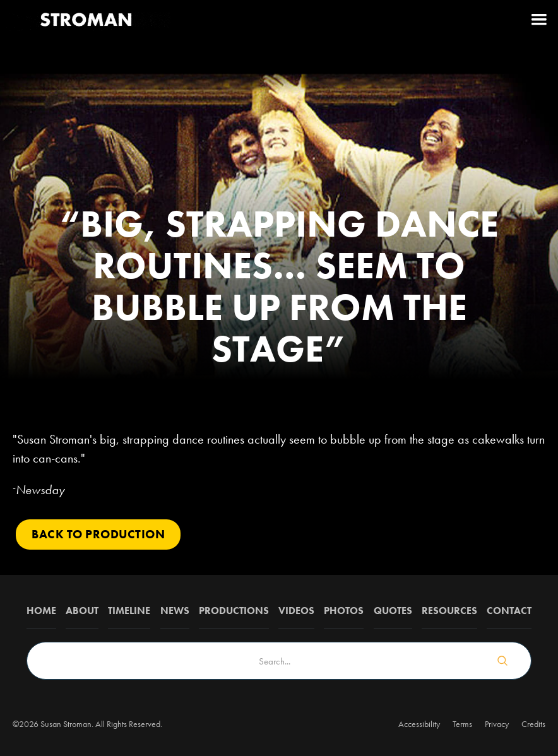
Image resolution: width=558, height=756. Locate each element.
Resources (449, 611)
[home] (87, 19)
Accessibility (419, 724)
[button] (539, 19)
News (175, 611)
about (82, 611)
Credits (533, 724)
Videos (296, 611)
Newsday (40, 490)
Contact (509, 611)
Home (41, 611)
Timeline (129, 611)
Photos (344, 611)
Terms (462, 724)
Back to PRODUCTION (98, 534)
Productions (234, 611)
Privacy (497, 724)
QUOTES (393, 611)
